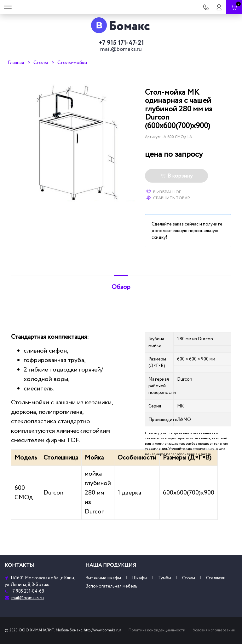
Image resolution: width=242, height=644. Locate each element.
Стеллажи (216, 578)
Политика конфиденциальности (157, 630)
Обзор (121, 287)
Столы (41, 62)
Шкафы (140, 578)
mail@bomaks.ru (121, 49)
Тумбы (165, 578)
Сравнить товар (168, 198)
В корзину (176, 176)
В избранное (164, 192)
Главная (16, 62)
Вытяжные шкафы (103, 578)
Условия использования (214, 630)
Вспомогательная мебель (111, 586)
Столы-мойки (72, 62)
